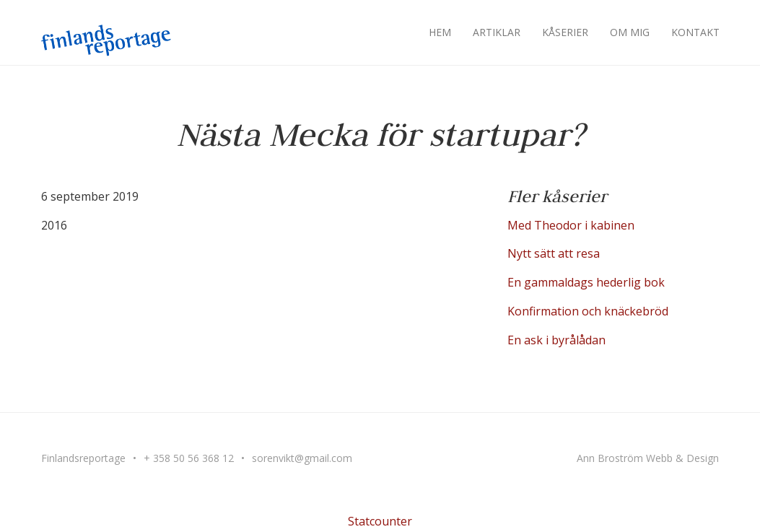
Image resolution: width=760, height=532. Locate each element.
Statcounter (380, 521)
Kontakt (695, 32)
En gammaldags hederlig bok (586, 282)
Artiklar (497, 32)
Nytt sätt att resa (554, 253)
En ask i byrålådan (556, 340)
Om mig (630, 32)
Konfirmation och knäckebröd (588, 311)
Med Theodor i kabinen (571, 225)
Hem (440, 32)
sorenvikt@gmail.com (302, 458)
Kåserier (565, 32)
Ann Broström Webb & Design (648, 458)
